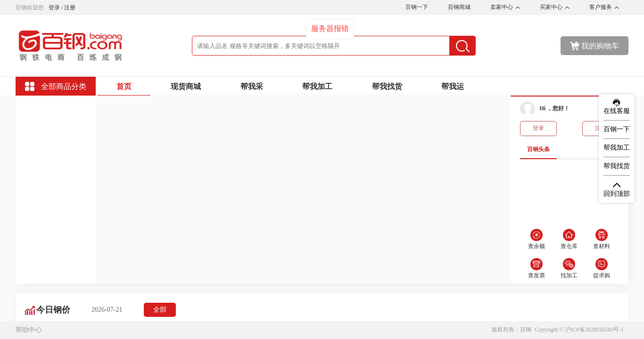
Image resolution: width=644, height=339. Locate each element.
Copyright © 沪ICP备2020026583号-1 (579, 330)
